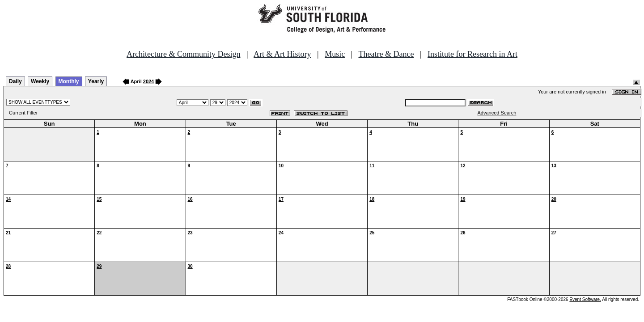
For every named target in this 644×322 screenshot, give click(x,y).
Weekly (40, 81)
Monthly (69, 81)
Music (335, 54)
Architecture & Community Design (183, 54)
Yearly (96, 81)
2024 (148, 81)
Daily (15, 81)
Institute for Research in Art (472, 54)
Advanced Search (497, 113)
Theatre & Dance (386, 54)
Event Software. (585, 299)
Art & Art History (282, 54)
